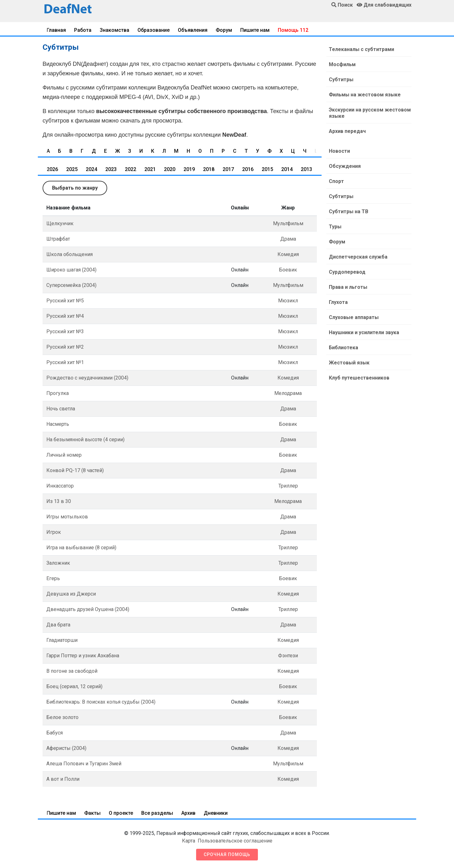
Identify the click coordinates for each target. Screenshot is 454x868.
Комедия (288, 254)
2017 (228, 169)
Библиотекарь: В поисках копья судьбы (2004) (101, 702)
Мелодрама (288, 393)
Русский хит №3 (65, 331)
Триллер (288, 486)
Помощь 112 (293, 30)
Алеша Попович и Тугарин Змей (84, 764)
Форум (224, 30)
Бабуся (55, 733)
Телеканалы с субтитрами (361, 49)
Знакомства (114, 30)
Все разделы (157, 813)
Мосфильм (342, 64)
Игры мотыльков (67, 517)
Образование (154, 30)
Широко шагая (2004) (71, 270)
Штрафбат (58, 239)
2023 (111, 169)
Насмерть (58, 424)
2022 (131, 169)
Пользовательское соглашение (235, 841)
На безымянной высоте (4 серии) (85, 440)
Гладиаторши (62, 640)
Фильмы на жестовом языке (365, 95)
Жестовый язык (349, 363)
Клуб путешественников (359, 378)
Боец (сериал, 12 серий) (74, 686)
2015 (267, 169)
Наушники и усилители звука (364, 332)
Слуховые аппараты (354, 317)
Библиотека (343, 348)
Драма (288, 239)
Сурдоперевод (347, 272)
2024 (91, 169)
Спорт (336, 181)
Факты (92, 813)
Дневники (216, 813)
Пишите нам (255, 30)
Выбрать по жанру (75, 188)
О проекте (121, 813)
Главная (56, 30)
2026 (52, 169)
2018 (209, 169)
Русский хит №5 (65, 301)
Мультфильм (288, 223)
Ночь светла (61, 409)
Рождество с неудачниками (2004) (87, 378)
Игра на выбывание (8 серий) (81, 548)
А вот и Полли (63, 779)
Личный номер (64, 455)
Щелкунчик (60, 223)
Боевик (288, 270)
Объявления (193, 30)
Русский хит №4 (65, 316)
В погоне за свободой (72, 671)
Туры (335, 227)
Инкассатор (60, 486)
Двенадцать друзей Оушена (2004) (88, 609)
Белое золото (62, 717)
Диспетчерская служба (358, 257)
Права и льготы (348, 287)
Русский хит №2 (65, 347)
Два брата (58, 625)
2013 (306, 169)
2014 (287, 169)
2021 (150, 169)
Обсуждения (345, 166)
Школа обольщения (70, 254)
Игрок (54, 532)
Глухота (338, 302)
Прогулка (58, 393)
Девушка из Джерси (71, 594)
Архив (188, 813)
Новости (339, 151)
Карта (189, 841)
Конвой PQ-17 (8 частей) (75, 470)
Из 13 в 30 (59, 501)
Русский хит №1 (65, 362)
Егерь (53, 578)
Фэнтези (288, 656)
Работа (83, 30)
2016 (248, 169)
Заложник (58, 563)
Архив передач (347, 131)
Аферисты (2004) (66, 748)
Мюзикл (288, 301)
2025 (72, 169)
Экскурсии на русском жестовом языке (370, 113)
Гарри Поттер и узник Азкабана (83, 656)
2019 (189, 169)
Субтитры (341, 80)
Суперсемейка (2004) (71, 285)
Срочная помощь (227, 854)
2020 (170, 169)
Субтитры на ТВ (349, 211)
